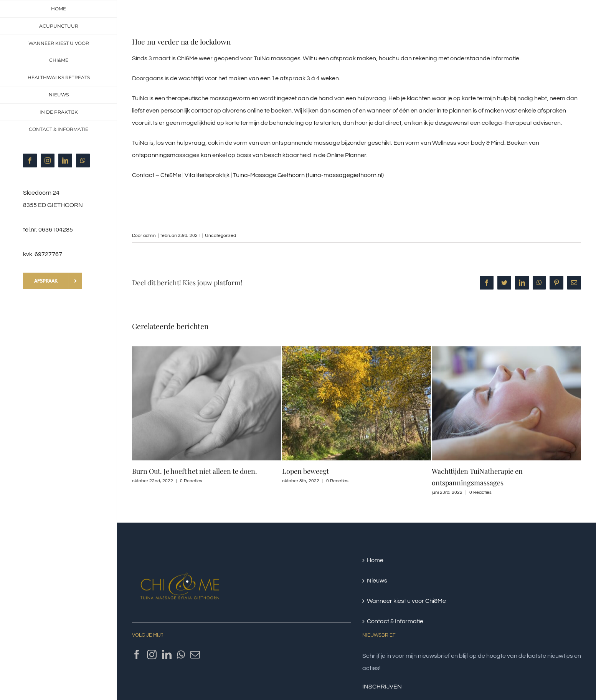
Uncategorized (220, 236)
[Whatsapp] (181, 654)
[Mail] (195, 654)
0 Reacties (191, 481)
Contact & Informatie (395, 621)
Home (375, 560)
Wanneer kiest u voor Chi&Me (406, 601)
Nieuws (377, 581)
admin (149, 236)
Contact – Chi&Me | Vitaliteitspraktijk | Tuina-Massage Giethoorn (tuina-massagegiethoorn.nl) (258, 175)
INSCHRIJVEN (382, 687)
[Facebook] (137, 654)
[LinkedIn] (167, 654)
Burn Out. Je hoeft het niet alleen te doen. (195, 471)
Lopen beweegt (305, 471)
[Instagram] (152, 654)
